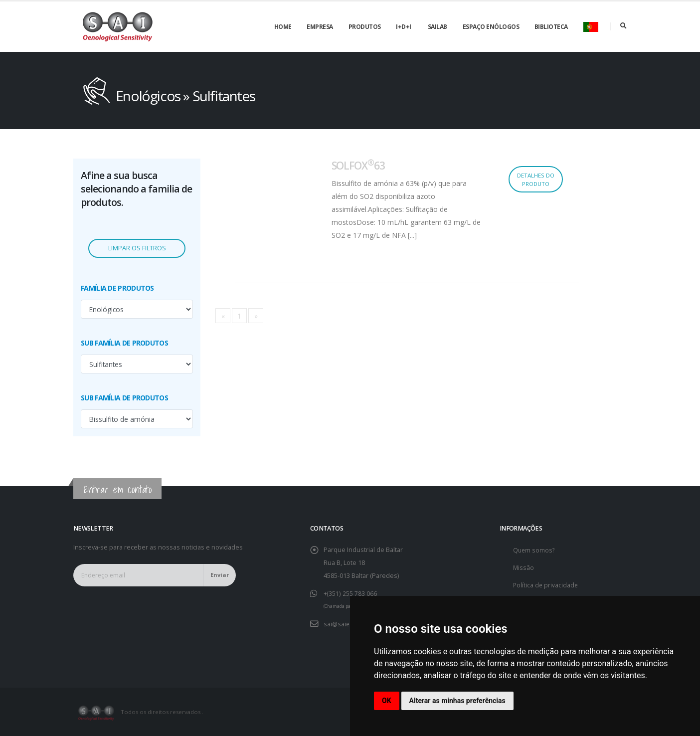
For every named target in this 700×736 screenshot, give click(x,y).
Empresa (320, 27)
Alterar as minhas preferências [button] (457, 701)
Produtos (365, 27)
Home (283, 27)
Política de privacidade (546, 585)
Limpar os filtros (137, 248)
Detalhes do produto (536, 180)
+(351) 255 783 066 (350, 593)
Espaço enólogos (491, 27)
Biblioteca (551, 27)
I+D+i (404, 27)
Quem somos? (535, 550)
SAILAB (437, 27)
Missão (524, 567)
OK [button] (387, 701)
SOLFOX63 (358, 166)
